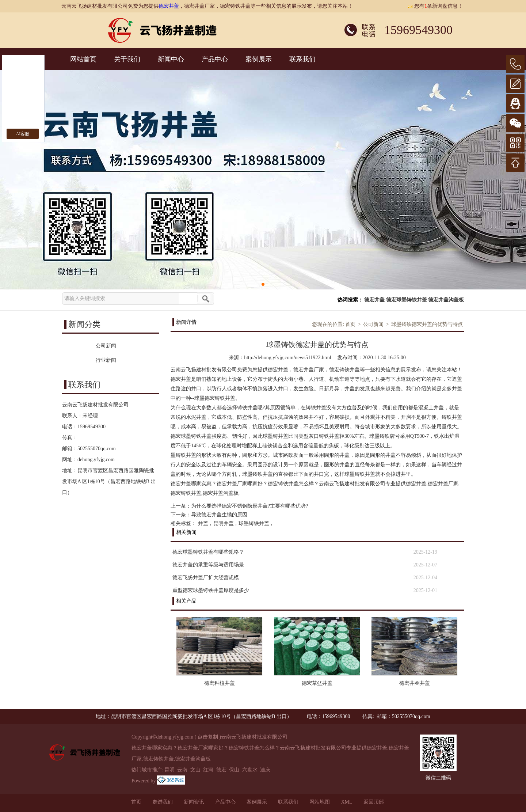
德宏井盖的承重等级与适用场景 (208, 565)
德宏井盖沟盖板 (446, 300)
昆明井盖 (224, 523)
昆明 (169, 770)
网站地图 (320, 802)
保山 (234, 770)
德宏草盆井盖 (317, 683)
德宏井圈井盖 (415, 683)
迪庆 (265, 770)
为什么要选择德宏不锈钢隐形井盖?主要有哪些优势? (249, 506)
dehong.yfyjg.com (96, 460)
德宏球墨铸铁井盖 (407, 300)
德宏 (221, 770)
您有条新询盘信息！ (435, 6)
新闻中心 (171, 59)
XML (346, 802)
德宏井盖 (169, 6)
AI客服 (23, 134)
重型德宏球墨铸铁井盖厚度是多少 (211, 590)
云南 (182, 770)
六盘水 (250, 770)
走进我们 (163, 802)
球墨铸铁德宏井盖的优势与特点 (427, 324)
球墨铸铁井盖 (254, 523)
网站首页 (83, 59)
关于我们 (127, 59)
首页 (350, 324)
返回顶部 (374, 802)
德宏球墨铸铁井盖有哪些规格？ (208, 552)
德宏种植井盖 (220, 683)
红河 (208, 770)
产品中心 (215, 59)
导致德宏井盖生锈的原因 (219, 515)
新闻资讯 (194, 802)
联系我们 (302, 59)
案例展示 (259, 59)
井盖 (203, 523)
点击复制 (208, 737)
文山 (195, 770)
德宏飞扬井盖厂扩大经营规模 (206, 578)
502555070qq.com (97, 449)
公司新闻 (373, 324)
